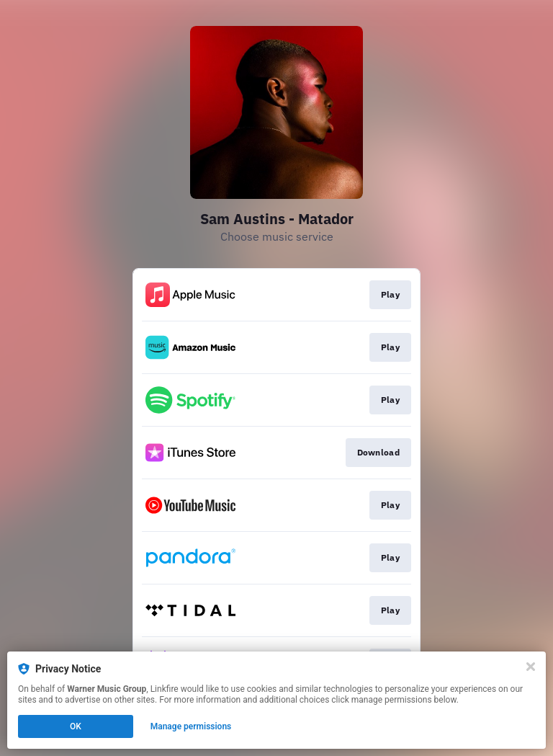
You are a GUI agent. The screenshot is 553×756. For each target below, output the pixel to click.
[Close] (531, 667)
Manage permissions (191, 726)
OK (76, 726)
